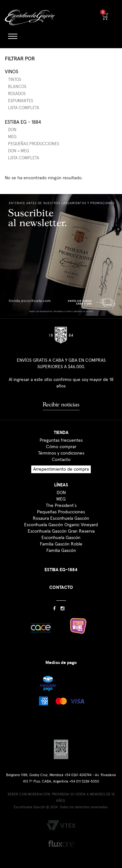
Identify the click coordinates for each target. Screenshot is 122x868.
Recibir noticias (61, 404)
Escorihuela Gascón (61, 538)
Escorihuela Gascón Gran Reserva (61, 531)
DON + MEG (19, 151)
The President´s (61, 506)
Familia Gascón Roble (61, 544)
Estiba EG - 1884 (23, 122)
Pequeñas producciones (34, 144)
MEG (12, 137)
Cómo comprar (61, 447)
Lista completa (24, 108)
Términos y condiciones (61, 453)
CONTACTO (61, 587)
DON (12, 130)
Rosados (17, 94)
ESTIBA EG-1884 (61, 570)
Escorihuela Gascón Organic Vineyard (61, 525)
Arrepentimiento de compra (61, 469)
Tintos (15, 80)
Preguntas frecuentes (61, 440)
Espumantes (21, 101)
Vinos (12, 72)
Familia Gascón (61, 551)
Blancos (17, 87)
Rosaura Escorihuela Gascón (61, 518)
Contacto (61, 460)
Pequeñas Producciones (61, 512)
